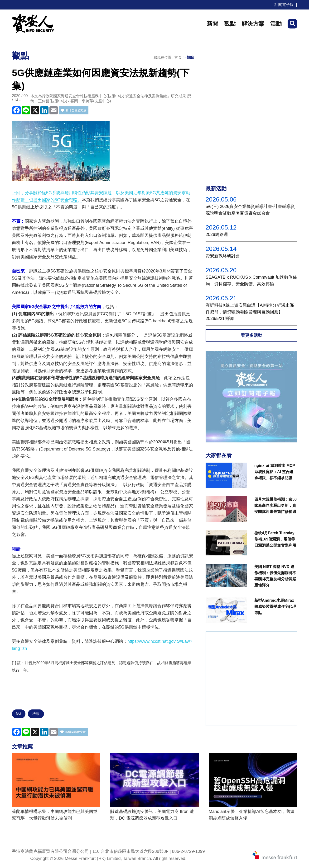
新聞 (212, 24)
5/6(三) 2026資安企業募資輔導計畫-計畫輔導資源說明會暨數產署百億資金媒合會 (250, 210)
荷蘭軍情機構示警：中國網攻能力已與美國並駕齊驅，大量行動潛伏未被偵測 (55, 815)
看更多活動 (251, 335)
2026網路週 (217, 235)
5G (19, 713)
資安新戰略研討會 (223, 256)
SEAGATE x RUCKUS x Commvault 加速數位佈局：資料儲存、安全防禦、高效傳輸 (251, 281)
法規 (36, 714)
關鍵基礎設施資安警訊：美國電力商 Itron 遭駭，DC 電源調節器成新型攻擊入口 (152, 815)
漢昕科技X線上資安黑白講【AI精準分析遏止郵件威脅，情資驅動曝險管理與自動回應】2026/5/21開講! (250, 312)
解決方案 (253, 24)
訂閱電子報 (284, 5)
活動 (276, 24)
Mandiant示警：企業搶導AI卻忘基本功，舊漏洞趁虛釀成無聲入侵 (252, 815)
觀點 (230, 24)
